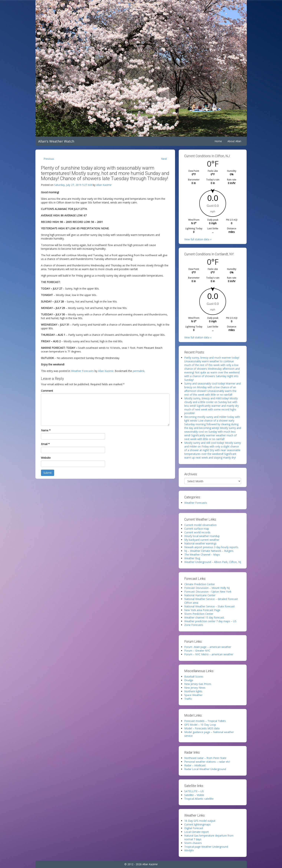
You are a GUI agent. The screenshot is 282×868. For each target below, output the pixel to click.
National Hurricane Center (200, 595)
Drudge (189, 680)
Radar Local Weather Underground (205, 769)
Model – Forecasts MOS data (202, 728)
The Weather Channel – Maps (202, 555)
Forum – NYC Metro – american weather (209, 654)
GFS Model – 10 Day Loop (200, 725)
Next (164, 159)
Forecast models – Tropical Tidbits (205, 721)
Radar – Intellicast (195, 765)
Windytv (189, 850)
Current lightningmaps (197, 824)
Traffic (188, 699)
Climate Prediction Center (200, 584)
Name (46, 430)
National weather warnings (200, 543)
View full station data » (198, 239)
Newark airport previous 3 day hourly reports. (211, 547)
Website (46, 458)
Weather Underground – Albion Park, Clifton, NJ (213, 562)
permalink (139, 371)
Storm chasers (193, 843)
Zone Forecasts (194, 625)
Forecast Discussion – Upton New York (208, 592)
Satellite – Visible (194, 795)
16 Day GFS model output (200, 821)
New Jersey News (195, 688)
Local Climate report (197, 832)
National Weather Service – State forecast (210, 606)
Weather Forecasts (82, 371)
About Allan (234, 141)
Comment (47, 391)
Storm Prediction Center (199, 614)
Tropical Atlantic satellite (199, 799)
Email (45, 444)
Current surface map (197, 529)
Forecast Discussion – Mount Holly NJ (207, 588)
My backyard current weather (202, 540)
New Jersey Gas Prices (198, 684)
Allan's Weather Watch (56, 141)
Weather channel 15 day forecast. (204, 617)
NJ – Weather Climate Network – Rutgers (209, 551)
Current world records (197, 532)
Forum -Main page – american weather (208, 647)
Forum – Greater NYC (197, 651)
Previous (49, 159)
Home (218, 141)
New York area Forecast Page (202, 610)
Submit (48, 473)
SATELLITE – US (194, 791)
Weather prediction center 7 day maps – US (210, 621)
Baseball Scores (194, 676)
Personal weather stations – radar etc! (207, 762)
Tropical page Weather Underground (206, 847)
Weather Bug (192, 558)
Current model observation (200, 525)
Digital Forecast (194, 828)
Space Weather (193, 695)
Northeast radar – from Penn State (205, 758)
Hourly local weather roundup (202, 536)
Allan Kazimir (104, 185)
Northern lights (193, 691)
